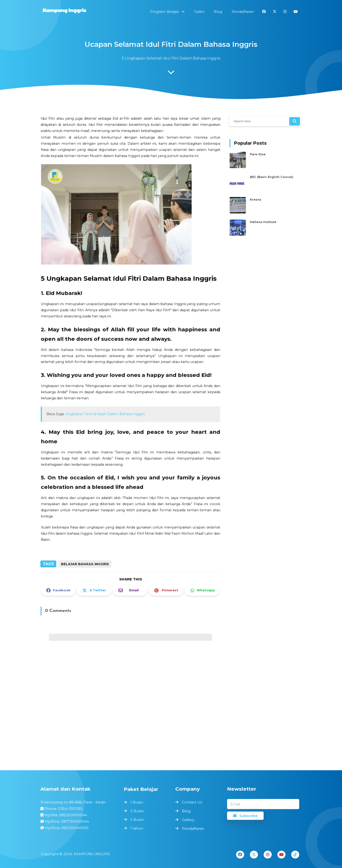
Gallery (188, 820)
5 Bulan (138, 819)
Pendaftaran (193, 828)
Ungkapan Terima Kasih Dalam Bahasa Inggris (107, 407)
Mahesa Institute (264, 217)
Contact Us (192, 802)
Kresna (258, 197)
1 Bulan (138, 803)
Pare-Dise (260, 159)
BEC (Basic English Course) (271, 178)
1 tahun (138, 827)
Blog (186, 811)
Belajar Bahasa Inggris (85, 564)
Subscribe (245, 816)
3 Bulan (138, 811)
